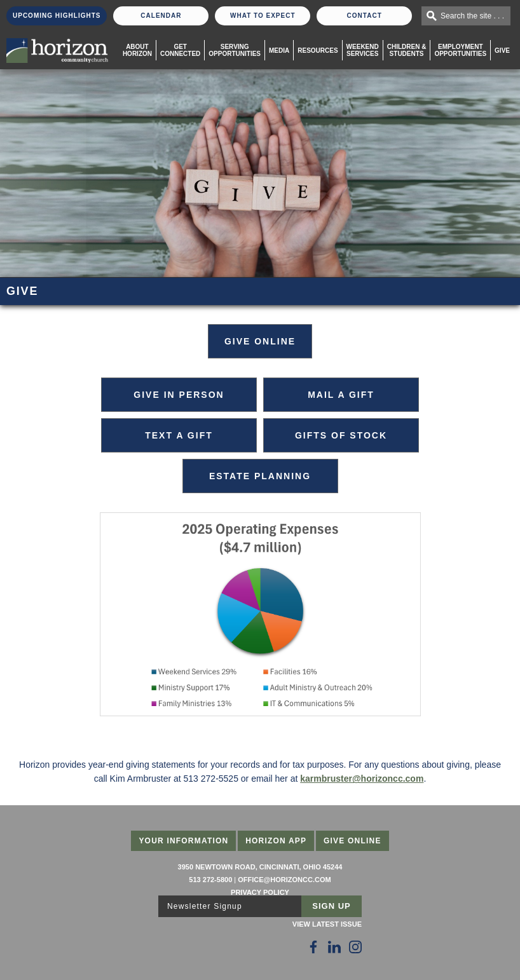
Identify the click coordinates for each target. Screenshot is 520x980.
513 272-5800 (210, 880)
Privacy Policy (260, 892)
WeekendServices (363, 50)
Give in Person (179, 395)
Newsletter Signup (205, 906)
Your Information (183, 841)
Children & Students (407, 50)
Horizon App (276, 841)
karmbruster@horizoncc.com (362, 779)
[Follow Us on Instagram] (355, 947)
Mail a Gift (341, 395)
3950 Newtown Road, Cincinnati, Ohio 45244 (260, 867)
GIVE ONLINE (260, 341)
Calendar (161, 16)
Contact (365, 16)
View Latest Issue (327, 924)
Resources (318, 51)
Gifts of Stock (341, 435)
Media (279, 51)
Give (502, 51)
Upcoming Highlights (57, 16)
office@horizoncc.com (284, 880)
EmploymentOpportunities (460, 50)
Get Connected (180, 50)
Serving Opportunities (235, 50)
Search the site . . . (472, 16)
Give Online (352, 841)
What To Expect (263, 16)
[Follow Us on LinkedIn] (334, 947)
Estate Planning (260, 476)
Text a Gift (179, 435)
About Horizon (137, 50)
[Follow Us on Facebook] (313, 947)
